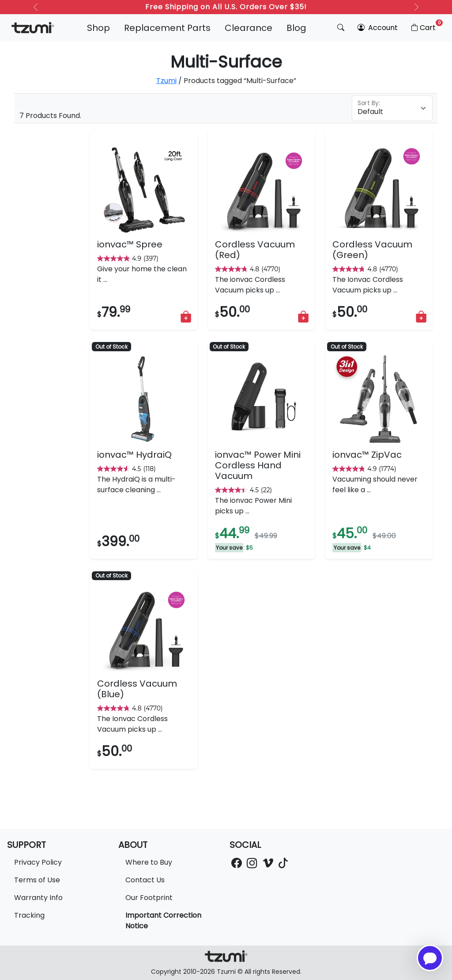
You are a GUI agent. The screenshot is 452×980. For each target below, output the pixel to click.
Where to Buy (149, 862)
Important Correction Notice (163, 921)
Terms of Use (37, 880)
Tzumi (166, 81)
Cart (426, 26)
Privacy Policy (38, 862)
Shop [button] (98, 28)
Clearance (249, 28)
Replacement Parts (167, 28)
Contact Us (145, 880)
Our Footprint (149, 898)
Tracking (29, 915)
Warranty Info (38, 898)
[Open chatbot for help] (430, 958)
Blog (296, 28)
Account (378, 28)
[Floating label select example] (392, 108)
